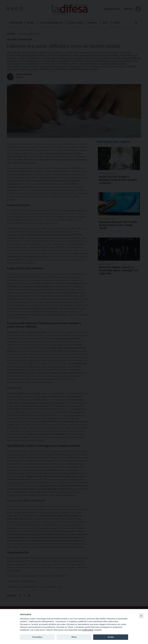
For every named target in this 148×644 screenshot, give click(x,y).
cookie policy (88, 630)
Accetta (111, 637)
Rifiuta (74, 637)
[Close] (141, 616)
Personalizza (37, 637)
